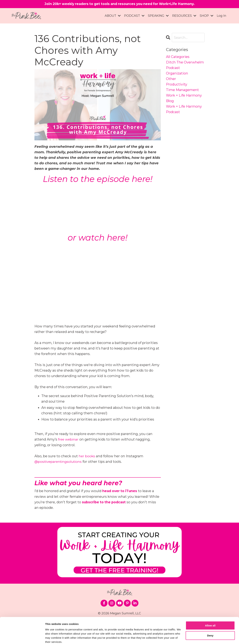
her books (87, 456)
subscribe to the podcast (105, 502)
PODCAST (134, 16)
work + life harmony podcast (184, 109)
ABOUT (113, 16)
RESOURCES (184, 16)
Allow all (210, 611)
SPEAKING (158, 16)
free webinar (69, 439)
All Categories (178, 57)
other (171, 79)
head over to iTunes (120, 491)
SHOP (207, 16)
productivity (177, 84)
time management (182, 90)
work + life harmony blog (184, 98)
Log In (222, 16)
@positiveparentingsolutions (59, 461)
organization (177, 73)
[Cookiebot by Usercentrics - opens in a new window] (22, 637)
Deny (210, 621)
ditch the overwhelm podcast (185, 65)
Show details (53, 637)
